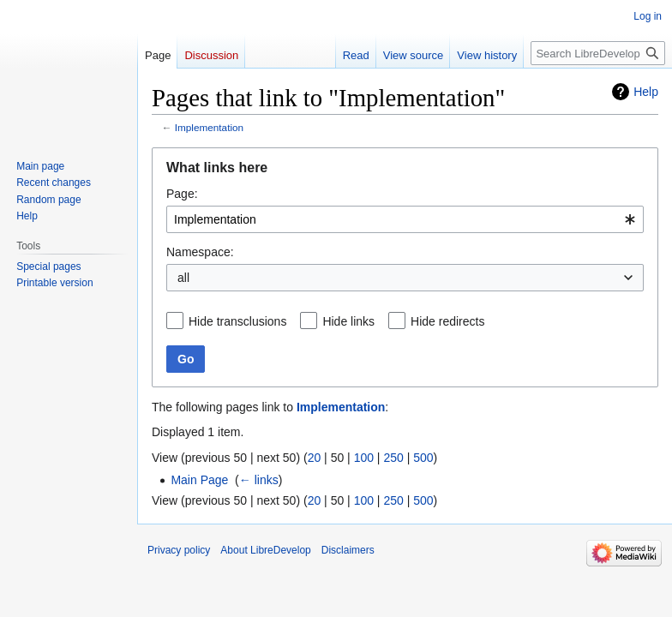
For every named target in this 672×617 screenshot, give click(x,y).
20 (315, 458)
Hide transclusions (237, 321)
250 (393, 458)
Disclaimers (348, 550)
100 (364, 458)
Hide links (348, 321)
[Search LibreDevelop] (598, 53)
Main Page (199, 480)
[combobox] (405, 219)
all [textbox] (183, 278)
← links (259, 480)
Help (646, 92)
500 (423, 458)
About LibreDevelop (265, 550)
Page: (182, 194)
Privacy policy (179, 550)
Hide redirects (447, 321)
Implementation (209, 127)
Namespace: (200, 252)
